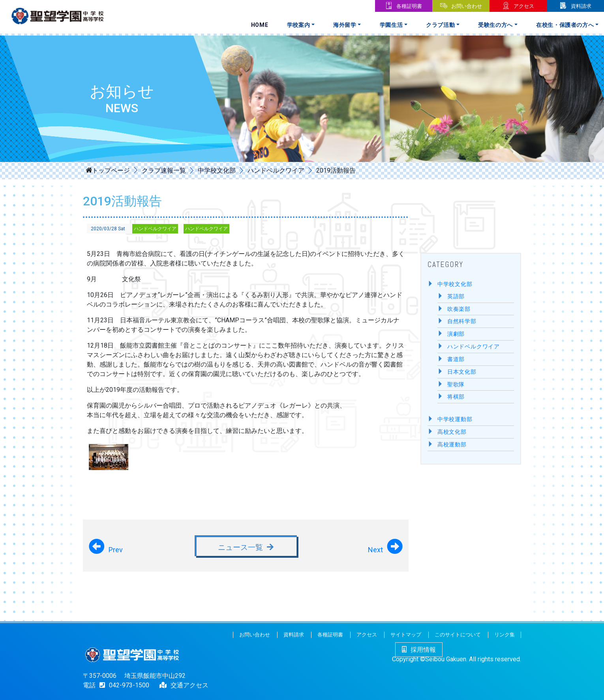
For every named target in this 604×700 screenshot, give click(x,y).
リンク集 (505, 635)
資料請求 (581, 6)
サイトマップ (406, 635)
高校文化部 (452, 432)
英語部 (456, 296)
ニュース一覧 (240, 547)
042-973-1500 (122, 685)
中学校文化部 (217, 170)
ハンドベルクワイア (276, 170)
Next (375, 550)
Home (260, 25)
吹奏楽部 (459, 309)
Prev (116, 550)
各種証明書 (409, 6)
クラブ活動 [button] (440, 25)
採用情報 (419, 650)
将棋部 (456, 397)
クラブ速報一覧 (164, 170)
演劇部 (456, 334)
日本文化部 (462, 372)
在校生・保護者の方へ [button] (565, 25)
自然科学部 (462, 321)
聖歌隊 (456, 385)
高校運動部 (452, 445)
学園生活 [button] (391, 25)
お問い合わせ (467, 6)
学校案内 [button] (299, 25)
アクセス (524, 6)
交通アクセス (189, 685)
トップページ (111, 170)
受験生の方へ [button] (495, 25)
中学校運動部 (455, 419)
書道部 (456, 359)
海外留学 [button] (345, 25)
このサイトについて (458, 635)
